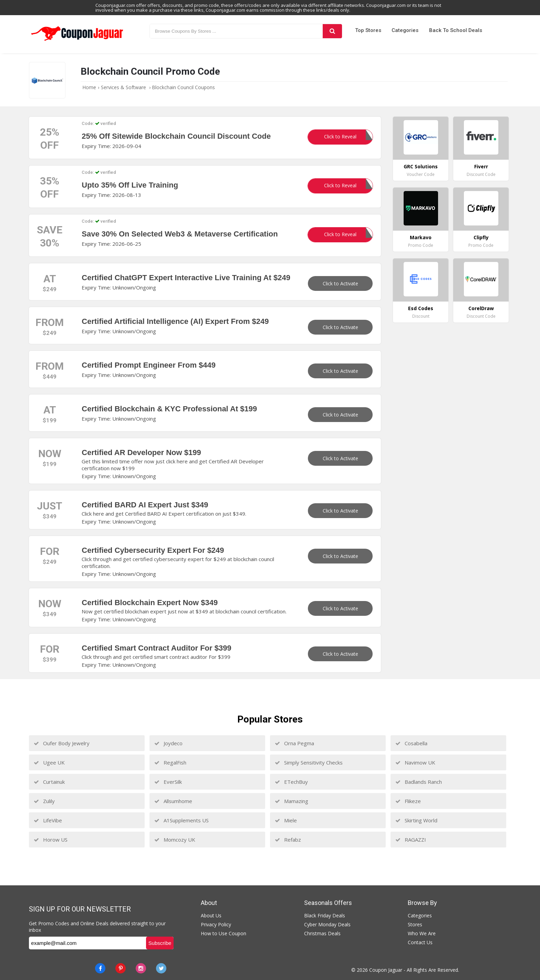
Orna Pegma (294, 743)
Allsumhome (173, 801)
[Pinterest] (121, 968)
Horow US (51, 840)
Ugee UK (49, 762)
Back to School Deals (456, 30)
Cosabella (411, 743)
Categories (405, 30)
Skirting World (416, 820)
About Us (211, 915)
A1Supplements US (181, 820)
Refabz (288, 840)
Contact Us (420, 942)
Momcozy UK (175, 840)
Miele (286, 820)
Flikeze (408, 801)
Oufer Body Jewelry (62, 743)
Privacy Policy (216, 924)
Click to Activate (340, 283)
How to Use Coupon (224, 933)
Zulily (44, 801)
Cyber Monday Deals (327, 924)
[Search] (332, 31)
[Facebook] (100, 968)
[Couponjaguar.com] (77, 41)
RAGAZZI (411, 840)
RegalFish (170, 762)
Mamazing (292, 801)
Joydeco (168, 743)
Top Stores (368, 30)
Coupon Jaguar (386, 970)
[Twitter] (161, 968)
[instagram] (141, 968)
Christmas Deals (322, 933)
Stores (415, 924)
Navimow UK (415, 762)
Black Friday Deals (325, 915)
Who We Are (422, 933)
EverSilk (168, 782)
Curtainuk (49, 782)
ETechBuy (291, 782)
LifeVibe (48, 820)
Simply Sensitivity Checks (309, 762)
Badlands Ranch (419, 782)
